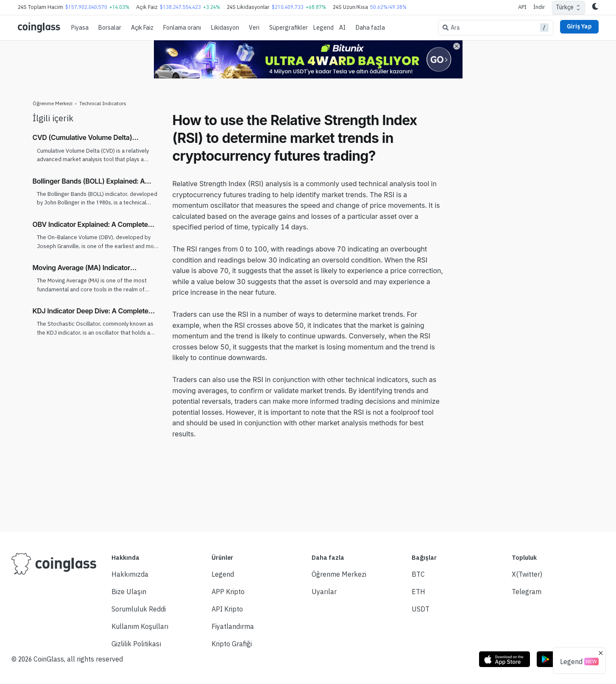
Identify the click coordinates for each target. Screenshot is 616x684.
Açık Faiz (142, 28)
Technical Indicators (103, 103)
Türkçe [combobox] (565, 7)
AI (342, 28)
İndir (539, 7)
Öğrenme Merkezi (53, 103)
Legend (323, 28)
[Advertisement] (518, 239)
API (522, 7)
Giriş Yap (579, 26)
